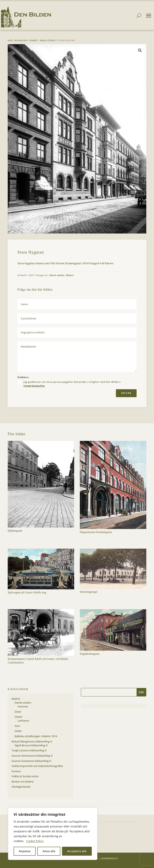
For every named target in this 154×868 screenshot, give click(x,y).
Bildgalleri (21, 40)
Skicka (126, 393)
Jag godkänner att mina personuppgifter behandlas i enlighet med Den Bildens (72, 384)
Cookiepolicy (109, 858)
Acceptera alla (77, 851)
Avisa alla (49, 851)
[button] (140, 50)
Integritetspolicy (34, 386)
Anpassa (25, 851)
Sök (141, 692)
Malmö (34, 40)
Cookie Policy (35, 841)
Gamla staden (48, 40)
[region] (53, 834)
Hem (10, 40)
